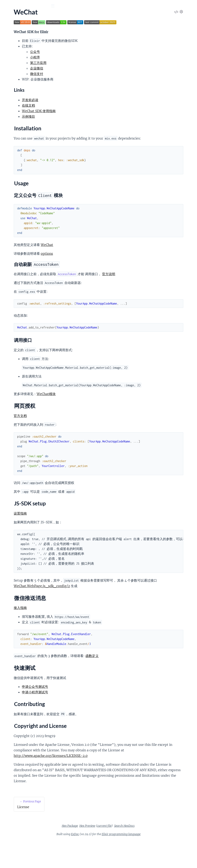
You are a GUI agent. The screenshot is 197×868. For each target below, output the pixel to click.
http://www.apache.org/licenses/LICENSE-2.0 (111, 778)
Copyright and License (22, 94)
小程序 (95, 57)
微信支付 (97, 74)
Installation (15, 59)
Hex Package (101, 853)
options (107, 259)
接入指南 (80, 624)
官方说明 (169, 279)
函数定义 (152, 672)
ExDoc (106, 862)
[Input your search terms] (31, 6)
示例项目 (88, 116)
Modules (24, 28)
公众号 (95, 52)
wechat (11, 16)
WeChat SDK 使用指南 (99, 111)
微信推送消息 (17, 79)
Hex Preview (118, 853)
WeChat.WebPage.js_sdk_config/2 (135, 602)
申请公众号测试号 (95, 703)
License (8, 47)
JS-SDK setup (16, 74)
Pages (9, 28)
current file (135, 853)
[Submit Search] (6, 6)
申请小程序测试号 (95, 709)
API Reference (13, 41)
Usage (11, 64)
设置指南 (80, 530)
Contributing (16, 89)
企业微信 (97, 68)
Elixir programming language (152, 862)
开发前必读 (90, 100)
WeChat (107, 250)
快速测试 (13, 84)
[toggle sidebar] (56, 6)
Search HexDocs (155, 853)
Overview (10, 52)
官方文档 (80, 432)
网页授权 (13, 69)
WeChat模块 (106, 410)
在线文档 (88, 105)
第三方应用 (98, 63)
